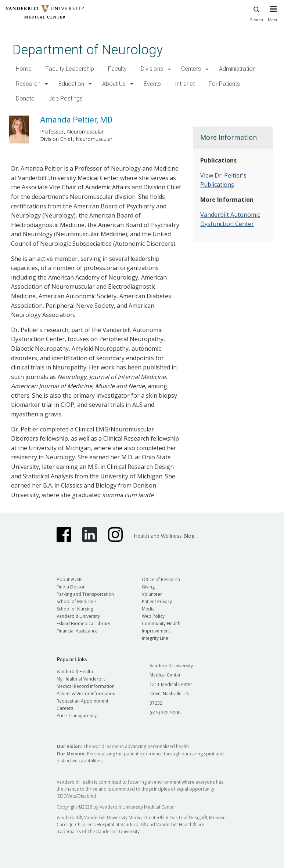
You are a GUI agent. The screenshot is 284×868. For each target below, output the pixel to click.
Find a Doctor (71, 587)
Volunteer (152, 594)
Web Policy (153, 616)
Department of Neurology (88, 50)
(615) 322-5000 (165, 713)
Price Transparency (77, 716)
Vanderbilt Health (75, 672)
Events (152, 84)
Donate (25, 99)
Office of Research (161, 579)
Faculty (117, 69)
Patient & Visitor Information (86, 694)
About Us (114, 84)
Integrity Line (155, 638)
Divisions (152, 69)
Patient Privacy (157, 601)
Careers (65, 708)
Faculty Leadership (70, 69)
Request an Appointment (82, 701)
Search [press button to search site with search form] (256, 13)
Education (71, 84)
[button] (169, 69)
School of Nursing (75, 609)
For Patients (224, 84)
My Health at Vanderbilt (81, 679)
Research (28, 84)
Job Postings (66, 99)
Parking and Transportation (85, 594)
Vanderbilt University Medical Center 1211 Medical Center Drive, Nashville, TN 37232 (171, 684)
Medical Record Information (86, 686)
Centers (191, 69)
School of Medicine (76, 601)
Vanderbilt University (78, 616)
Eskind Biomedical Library (83, 623)
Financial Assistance (77, 631)
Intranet (185, 84)
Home (24, 69)
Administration (237, 69)
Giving (148, 587)
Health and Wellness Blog (164, 536)
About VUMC (70, 579)
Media (148, 609)
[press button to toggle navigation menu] (273, 17)
